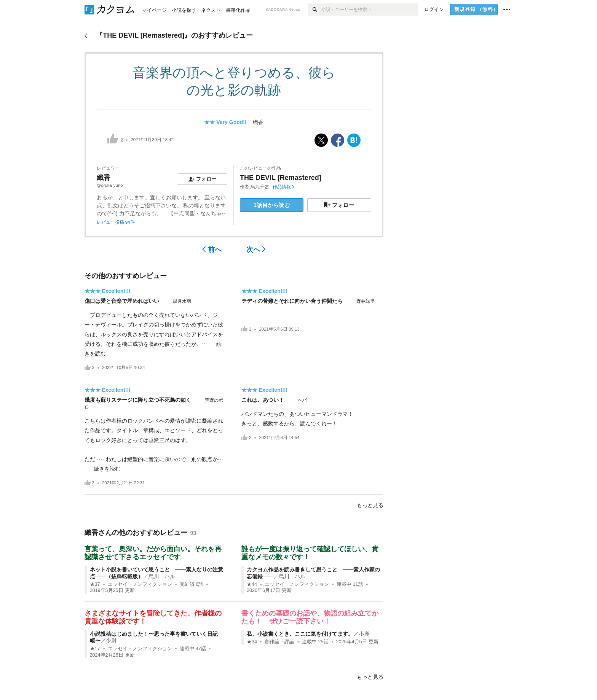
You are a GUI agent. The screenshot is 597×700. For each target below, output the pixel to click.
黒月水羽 (182, 301)
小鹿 (364, 634)
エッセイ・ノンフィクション (140, 584)
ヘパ (302, 400)
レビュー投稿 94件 (116, 222)
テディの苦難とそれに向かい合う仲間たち (292, 301)
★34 (252, 642)
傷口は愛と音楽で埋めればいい (122, 301)
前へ (212, 250)
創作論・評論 (279, 642)
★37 (95, 584)
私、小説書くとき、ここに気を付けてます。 (300, 634)
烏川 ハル (162, 576)
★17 (95, 649)
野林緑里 (366, 301)
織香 (258, 122)
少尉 (111, 641)
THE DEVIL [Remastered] (281, 178)
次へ (256, 250)
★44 (252, 584)
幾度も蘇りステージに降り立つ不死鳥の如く (138, 400)
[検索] (315, 10)
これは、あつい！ (263, 400)
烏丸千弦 (260, 187)
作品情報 (283, 187)
